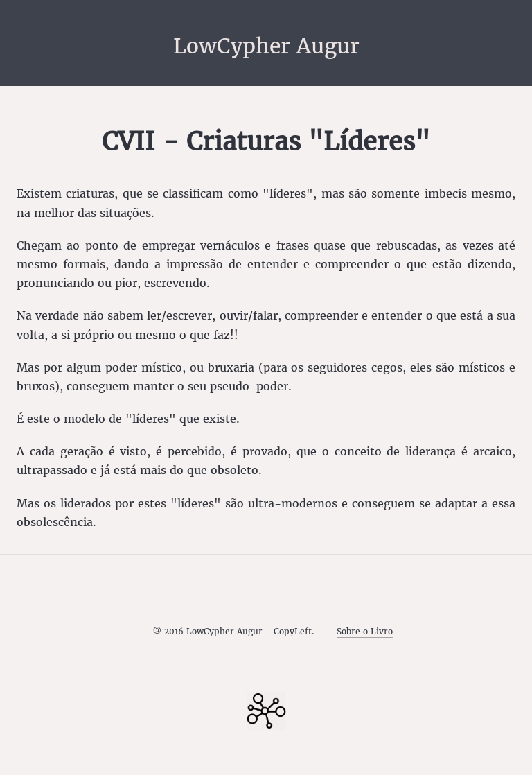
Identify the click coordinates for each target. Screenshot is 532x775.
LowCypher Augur (266, 46)
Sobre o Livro (365, 631)
